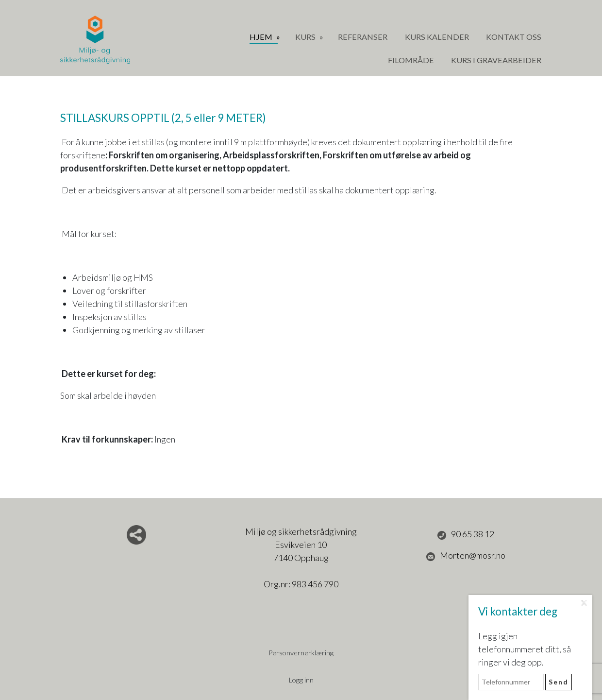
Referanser (363, 37)
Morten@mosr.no (466, 556)
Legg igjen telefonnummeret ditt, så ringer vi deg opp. (525, 649)
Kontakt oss (514, 37)
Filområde (411, 60)
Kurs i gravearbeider (496, 60)
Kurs (306, 37)
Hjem (262, 37)
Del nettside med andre (136, 535)
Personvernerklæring (301, 653)
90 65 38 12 (466, 534)
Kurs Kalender (437, 37)
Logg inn (301, 680)
